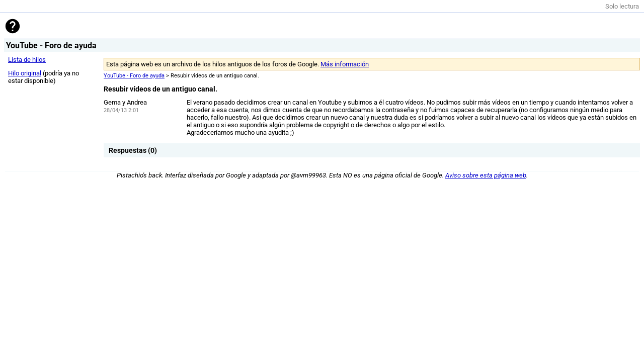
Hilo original (25, 73)
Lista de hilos (27, 60)
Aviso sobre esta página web (486, 175)
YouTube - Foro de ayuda (134, 76)
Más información (345, 64)
